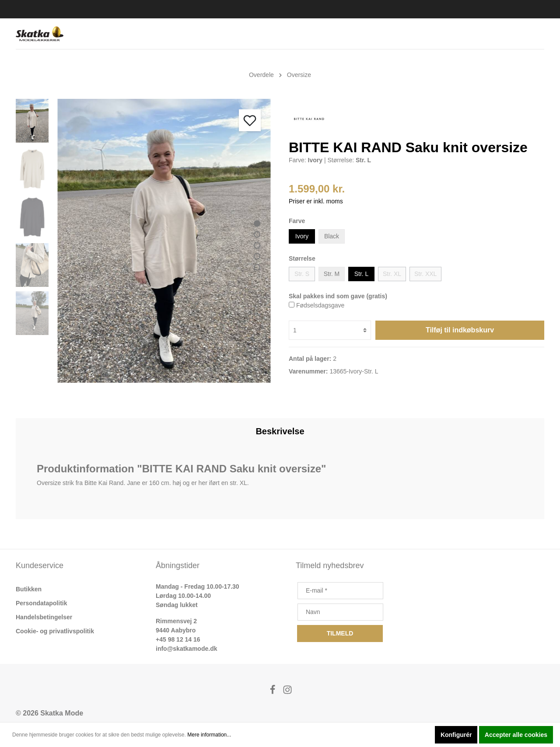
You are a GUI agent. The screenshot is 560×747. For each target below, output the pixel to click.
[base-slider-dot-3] (257, 245)
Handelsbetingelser (44, 617)
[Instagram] (287, 692)
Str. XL (392, 274)
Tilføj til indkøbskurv (460, 330)
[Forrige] (238, 372)
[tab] (280, 431)
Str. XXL (425, 274)
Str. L (362, 274)
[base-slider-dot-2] (257, 234)
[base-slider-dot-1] (257, 223)
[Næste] (260, 372)
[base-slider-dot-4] (257, 256)
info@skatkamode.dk (186, 649)
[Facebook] (273, 692)
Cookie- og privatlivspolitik (55, 631)
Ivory (302, 236)
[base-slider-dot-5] (257, 267)
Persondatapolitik (41, 603)
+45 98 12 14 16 (178, 639)
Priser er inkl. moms (316, 201)
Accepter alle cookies (516, 735)
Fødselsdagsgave (320, 305)
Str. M (332, 274)
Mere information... (209, 735)
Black (332, 236)
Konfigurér (456, 735)
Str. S (302, 274)
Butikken (29, 589)
